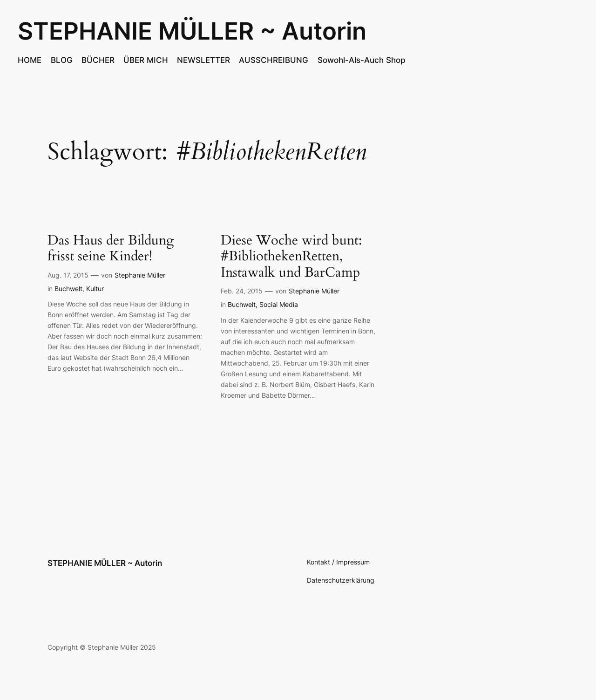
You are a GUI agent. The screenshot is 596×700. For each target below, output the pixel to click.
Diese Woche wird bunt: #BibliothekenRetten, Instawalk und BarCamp (291, 257)
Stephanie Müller (140, 275)
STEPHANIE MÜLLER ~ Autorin (192, 31)
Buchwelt (68, 289)
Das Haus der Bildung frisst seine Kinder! (111, 248)
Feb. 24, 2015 (242, 291)
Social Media (279, 304)
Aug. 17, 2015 (68, 275)
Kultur (95, 289)
